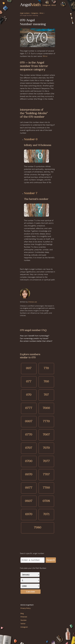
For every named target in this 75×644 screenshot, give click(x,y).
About (54, 5)
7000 (46, 408)
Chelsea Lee (32, 302)
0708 (46, 501)
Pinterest (24, 617)
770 (46, 368)
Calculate (30, 592)
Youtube (23, 620)
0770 (29, 435)
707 (46, 395)
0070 (29, 475)
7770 (46, 422)
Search (51, 560)
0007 (29, 422)
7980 (38, 528)
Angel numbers (25, 13)
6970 (29, 515)
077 (29, 382)
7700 (46, 488)
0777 (29, 408)
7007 (46, 435)
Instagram (24, 627)
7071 (46, 515)
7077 (46, 461)
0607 (29, 501)
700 (46, 382)
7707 (46, 475)
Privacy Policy (26, 608)
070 (29, 395)
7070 (46, 448)
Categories (46, 5)
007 (29, 368)
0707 (29, 448)
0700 (29, 461)
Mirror (42, 13)
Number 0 (31, 140)
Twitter (23, 624)
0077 (29, 488)
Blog (22, 614)
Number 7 (31, 194)
